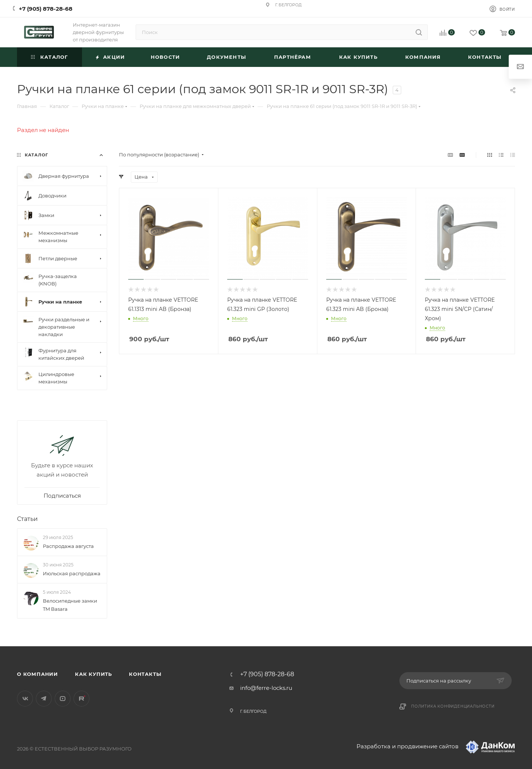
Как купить (93, 674)
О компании (37, 674)
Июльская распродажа (72, 573)
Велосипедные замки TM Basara (70, 605)
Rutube (81, 699)
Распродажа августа (68, 546)
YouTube (63, 699)
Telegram (44, 699)
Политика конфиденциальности (453, 706)
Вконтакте (25, 699)
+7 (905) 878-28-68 (46, 9)
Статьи (27, 519)
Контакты (145, 674)
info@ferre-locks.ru (266, 688)
